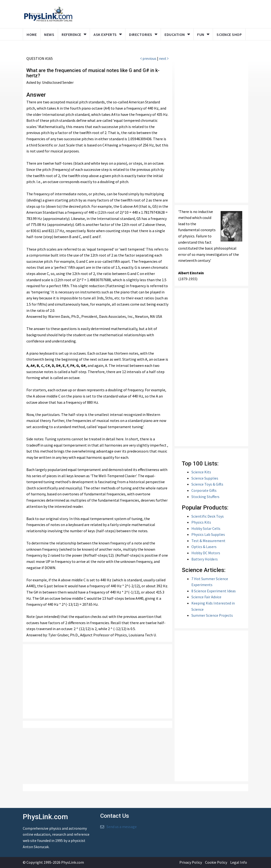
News (49, 34)
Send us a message (122, 827)
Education (175, 34)
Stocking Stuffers (205, 497)
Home (32, 34)
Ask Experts (105, 34)
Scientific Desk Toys (208, 516)
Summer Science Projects (212, 615)
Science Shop (229, 34)
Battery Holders (205, 559)
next (164, 58)
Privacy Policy (191, 862)
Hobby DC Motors (206, 553)
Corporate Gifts (204, 490)
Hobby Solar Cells (206, 528)
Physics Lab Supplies (208, 534)
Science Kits (201, 472)
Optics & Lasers (204, 547)
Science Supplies (205, 478)
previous (148, 58)
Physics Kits (201, 522)
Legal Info (239, 862)
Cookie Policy (216, 862)
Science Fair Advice (206, 597)
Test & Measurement (208, 541)
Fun (201, 34)
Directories (141, 34)
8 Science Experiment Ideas (214, 591)
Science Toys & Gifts (207, 484)
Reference (71, 34)
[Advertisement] (97, 681)
